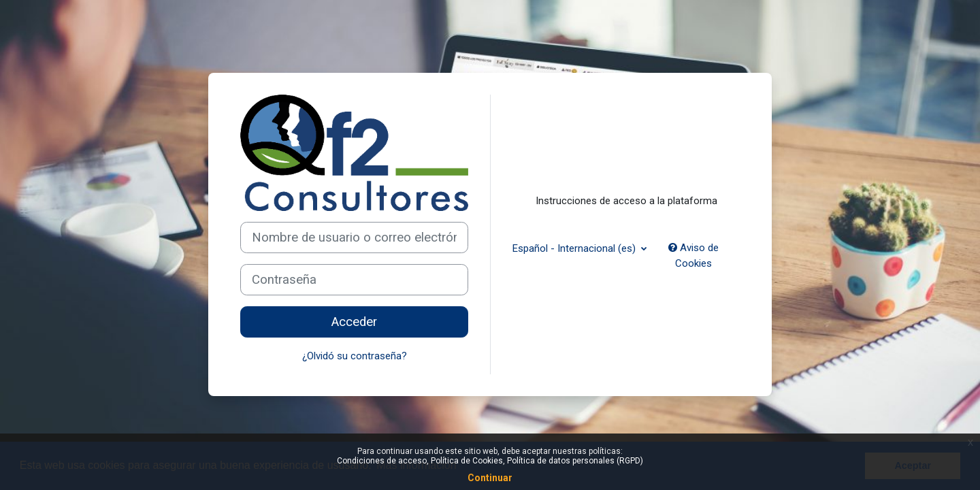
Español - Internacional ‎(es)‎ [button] (575, 248)
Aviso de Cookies (693, 256)
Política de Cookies (467, 461)
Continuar (490, 478)
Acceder (354, 322)
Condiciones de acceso (382, 461)
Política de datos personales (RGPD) (575, 461)
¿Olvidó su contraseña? (355, 356)
